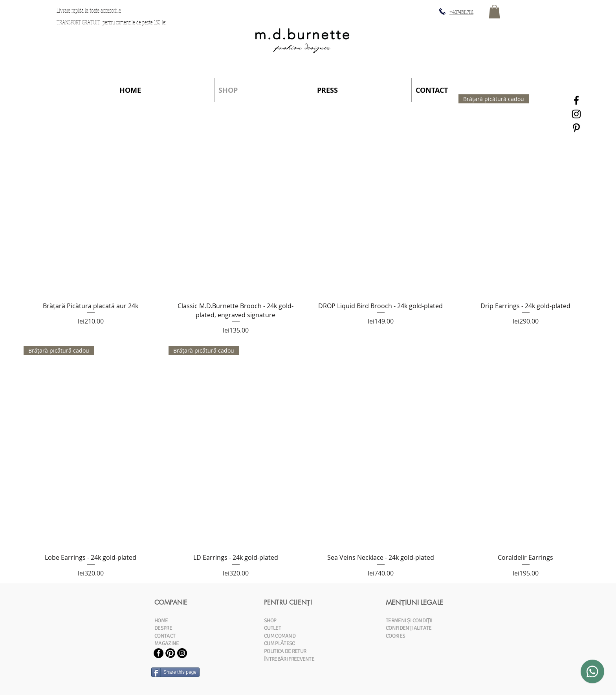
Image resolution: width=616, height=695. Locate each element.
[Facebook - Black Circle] (159, 653)
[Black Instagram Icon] (576, 114)
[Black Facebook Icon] (576, 100)
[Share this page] (175, 672)
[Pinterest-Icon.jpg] (170, 653)
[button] (494, 12)
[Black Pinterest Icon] (576, 128)
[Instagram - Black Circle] (182, 653)
